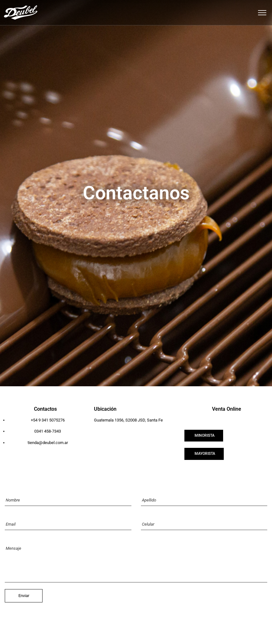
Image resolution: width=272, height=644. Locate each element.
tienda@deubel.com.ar (48, 443)
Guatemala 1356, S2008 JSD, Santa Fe (128, 420)
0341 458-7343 (48, 431)
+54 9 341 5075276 (48, 420)
